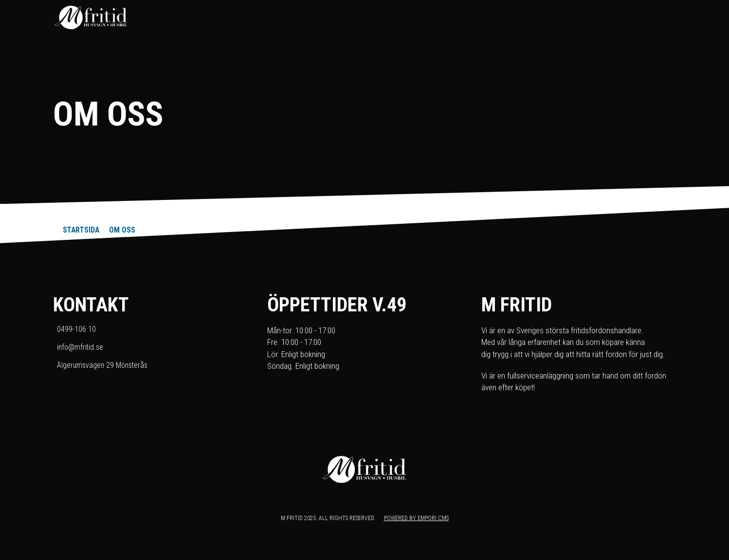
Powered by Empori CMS (416, 518)
